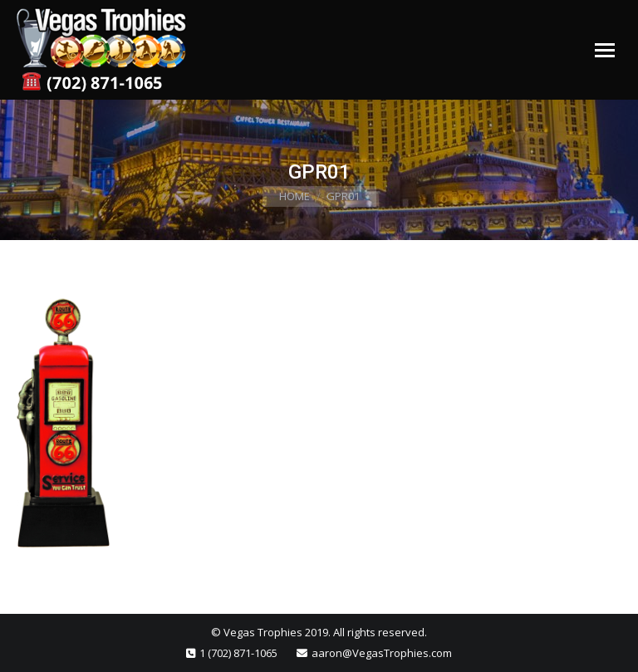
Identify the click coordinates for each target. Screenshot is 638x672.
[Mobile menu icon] (605, 50)
